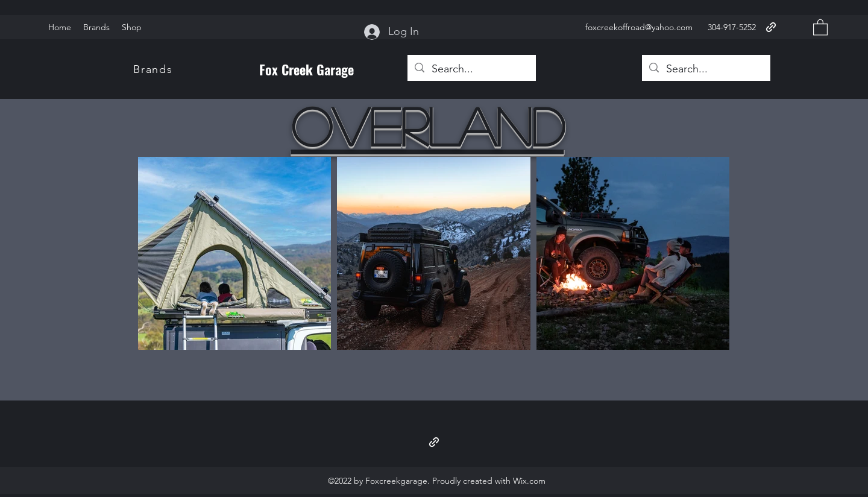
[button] (820, 27)
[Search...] (471, 69)
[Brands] (154, 69)
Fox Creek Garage (307, 69)
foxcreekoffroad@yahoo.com (639, 27)
